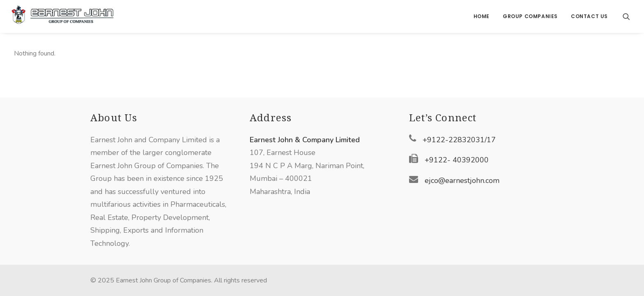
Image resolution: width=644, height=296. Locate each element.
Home (482, 16)
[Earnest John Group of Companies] (62, 16)
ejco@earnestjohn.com (462, 180)
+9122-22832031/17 (459, 140)
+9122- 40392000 (457, 160)
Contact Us (589, 16)
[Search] (626, 16)
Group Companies (530, 16)
